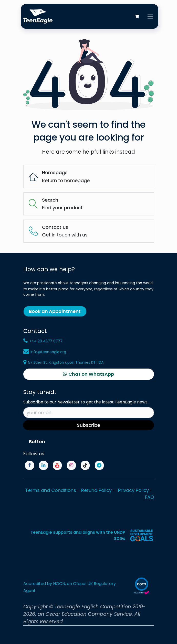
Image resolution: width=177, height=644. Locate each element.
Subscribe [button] (89, 425)
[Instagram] (71, 465)
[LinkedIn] (43, 465)
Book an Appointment (55, 311)
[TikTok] (85, 465)
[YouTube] (57, 465)
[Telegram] (99, 465)
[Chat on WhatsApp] (89, 374)
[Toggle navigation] (150, 16)
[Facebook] (30, 465)
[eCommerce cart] (137, 16)
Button (37, 442)
